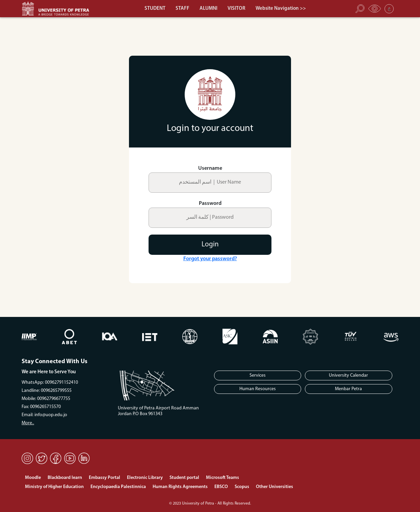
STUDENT (155, 9)
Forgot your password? (210, 259)
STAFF (182, 9)
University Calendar (348, 375)
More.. (28, 423)
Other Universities (274, 487)
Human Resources (258, 389)
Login (210, 245)
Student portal (184, 478)
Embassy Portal (104, 478)
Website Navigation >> (281, 9)
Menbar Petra (348, 389)
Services (258, 375)
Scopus (242, 487)
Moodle (33, 478)
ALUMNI (208, 9)
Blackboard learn (65, 478)
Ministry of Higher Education (54, 487)
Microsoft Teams (222, 478)
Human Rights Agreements (180, 487)
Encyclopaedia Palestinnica (118, 487)
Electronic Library (145, 478)
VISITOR (237, 9)
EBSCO (221, 487)
